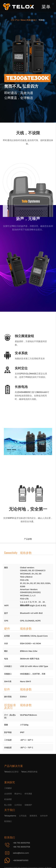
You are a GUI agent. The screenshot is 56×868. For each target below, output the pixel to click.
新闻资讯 (33, 829)
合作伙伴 (44, 829)
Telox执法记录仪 (11, 781)
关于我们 (10, 823)
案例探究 (10, 803)
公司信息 (23, 829)
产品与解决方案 (14, 775)
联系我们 (8, 834)
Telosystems (10, 829)
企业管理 (8, 814)
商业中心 (18, 814)
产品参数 (28, 539)
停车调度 (28, 814)
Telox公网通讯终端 (29, 781)
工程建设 (8, 809)
